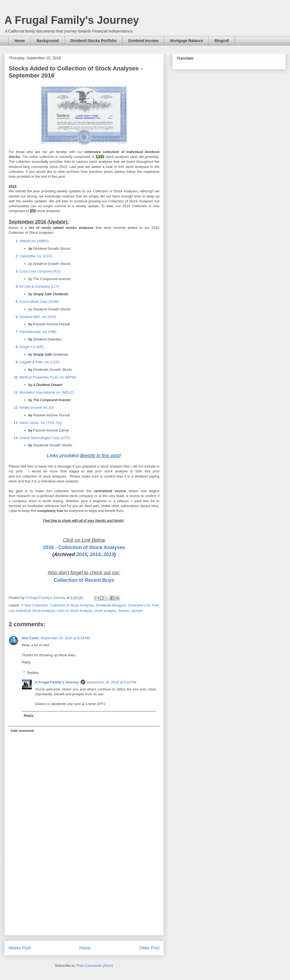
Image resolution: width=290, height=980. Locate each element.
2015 (82, 554)
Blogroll (222, 41)
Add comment (22, 731)
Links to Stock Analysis (75, 611)
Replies (33, 672)
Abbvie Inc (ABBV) (34, 241)
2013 (109, 554)
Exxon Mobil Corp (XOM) (39, 302)
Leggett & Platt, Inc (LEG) (40, 362)
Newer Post (20, 948)
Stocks (124, 611)
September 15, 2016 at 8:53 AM (65, 638)
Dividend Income (143, 41)
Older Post (149, 948)
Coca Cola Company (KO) (40, 271)
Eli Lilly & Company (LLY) (39, 286)
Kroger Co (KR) (32, 347)
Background (48, 41)
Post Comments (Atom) (95, 966)
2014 (95, 554)
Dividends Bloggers (111, 605)
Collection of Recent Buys (84, 580)
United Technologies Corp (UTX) (45, 438)
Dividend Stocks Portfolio (94, 41)
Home (20, 41)
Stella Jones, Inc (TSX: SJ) (41, 423)
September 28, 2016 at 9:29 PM (112, 682)
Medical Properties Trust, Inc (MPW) (48, 377)
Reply (26, 662)
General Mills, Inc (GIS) (38, 317)
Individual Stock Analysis (35, 611)
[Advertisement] (84, 897)
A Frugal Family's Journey (72, 20)
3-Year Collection (35, 605)
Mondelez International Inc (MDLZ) (47, 392)
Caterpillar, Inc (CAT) (36, 256)
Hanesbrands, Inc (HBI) (38, 332)
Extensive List (139, 605)
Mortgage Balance (187, 41)
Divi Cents (30, 638)
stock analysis (106, 611)
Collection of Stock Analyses (72, 605)
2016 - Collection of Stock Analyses (84, 547)
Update (137, 611)
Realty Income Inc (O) (37, 408)
